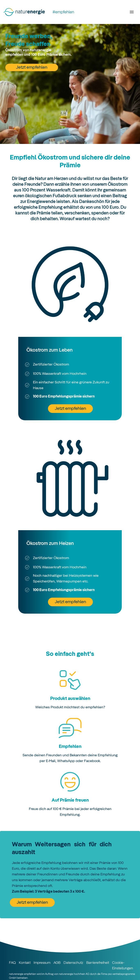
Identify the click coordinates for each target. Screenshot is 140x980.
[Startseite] (41, 12)
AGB (57, 963)
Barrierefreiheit (98, 963)
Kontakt (25, 963)
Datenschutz (73, 963)
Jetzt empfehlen (32, 67)
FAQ (12, 963)
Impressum (42, 963)
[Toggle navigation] (131, 12)
